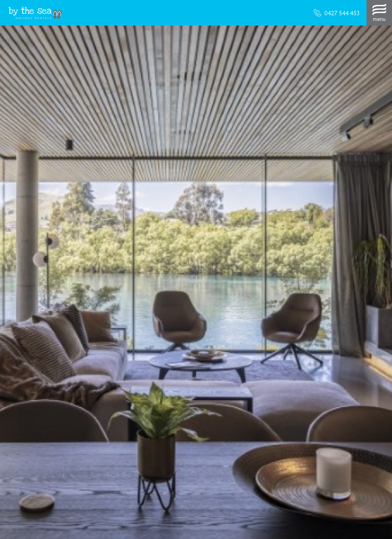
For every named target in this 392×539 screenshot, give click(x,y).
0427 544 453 (337, 13)
